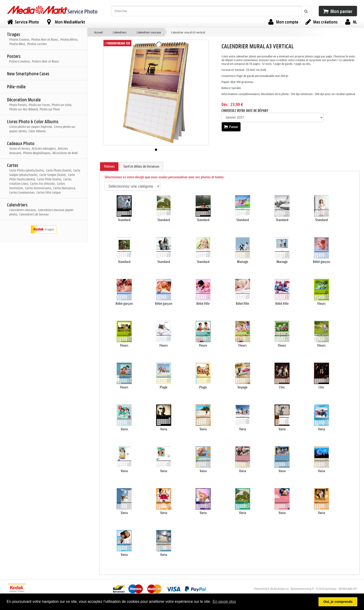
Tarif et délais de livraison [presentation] (141, 166)
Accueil (98, 32)
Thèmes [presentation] (109, 166)
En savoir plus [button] (224, 602)
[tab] (109, 167)
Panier (231, 127)
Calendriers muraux (149, 32)
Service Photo (83, 11)
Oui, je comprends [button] (338, 602)
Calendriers (120, 32)
